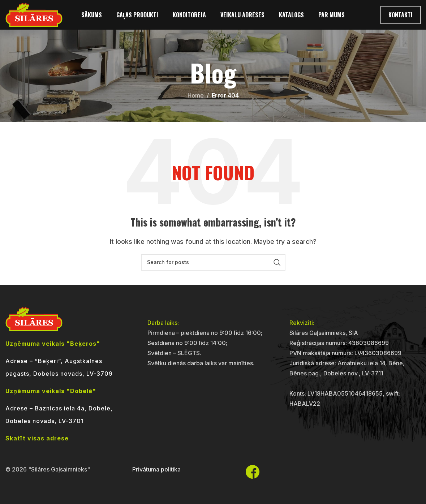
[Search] (213, 262)
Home (196, 95)
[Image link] (34, 318)
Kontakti (401, 18)
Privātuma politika (156, 469)
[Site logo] (34, 17)
